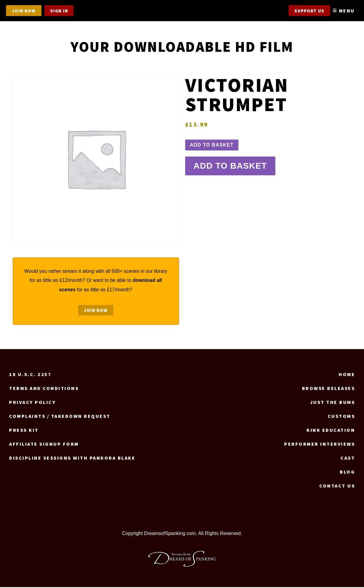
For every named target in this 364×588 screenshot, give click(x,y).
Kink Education (331, 431)
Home (347, 375)
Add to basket (212, 145)
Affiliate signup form (44, 445)
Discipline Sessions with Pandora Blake (72, 459)
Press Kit (24, 431)
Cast (348, 459)
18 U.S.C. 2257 (30, 375)
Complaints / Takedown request (60, 417)
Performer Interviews (320, 445)
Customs (341, 417)
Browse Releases (329, 389)
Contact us (337, 487)
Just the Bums (333, 403)
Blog (347, 473)
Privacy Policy (32, 403)
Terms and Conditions (44, 389)
